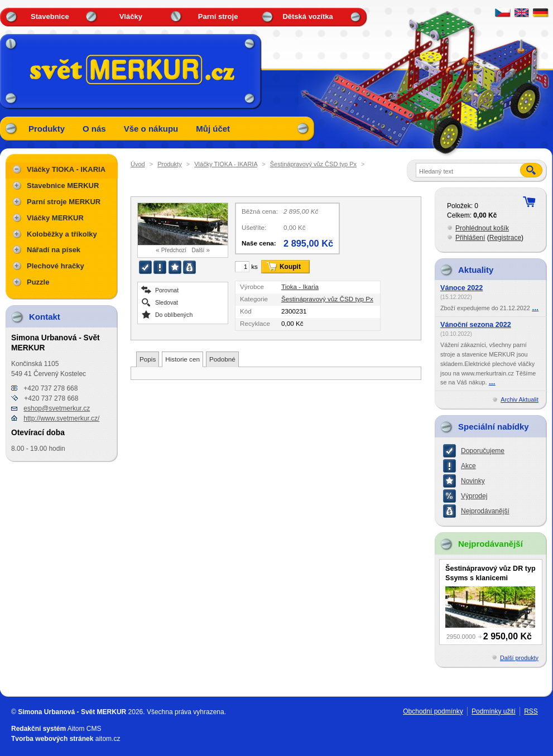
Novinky (473, 481)
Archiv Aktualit (520, 399)
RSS (531, 711)
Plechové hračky (56, 266)
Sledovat (167, 302)
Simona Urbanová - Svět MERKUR (72, 712)
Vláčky (131, 16)
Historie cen (182, 359)
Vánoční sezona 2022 (476, 325)
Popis (148, 359)
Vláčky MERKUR (55, 218)
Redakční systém (39, 729)
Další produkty (519, 658)
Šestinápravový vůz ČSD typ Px (313, 164)
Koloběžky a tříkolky (62, 234)
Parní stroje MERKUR (64, 202)
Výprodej (474, 496)
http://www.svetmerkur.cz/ (61, 418)
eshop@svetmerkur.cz (57, 408)
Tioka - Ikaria (300, 286)
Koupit (290, 267)
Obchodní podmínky (433, 711)
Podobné (222, 359)
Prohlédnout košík (482, 228)
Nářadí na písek (54, 250)
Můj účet (213, 129)
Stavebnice (50, 16)
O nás (94, 129)
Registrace (505, 238)
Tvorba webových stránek (52, 739)
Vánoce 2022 (461, 288)
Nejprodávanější (485, 511)
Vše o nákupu (151, 129)
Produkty (47, 129)
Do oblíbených (174, 314)
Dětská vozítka (307, 16)
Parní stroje (218, 16)
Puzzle (38, 282)
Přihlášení (470, 238)
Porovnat (167, 290)
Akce (468, 466)
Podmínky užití (494, 711)
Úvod (138, 164)
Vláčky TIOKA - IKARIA (226, 164)
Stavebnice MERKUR (63, 186)
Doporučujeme (483, 451)
